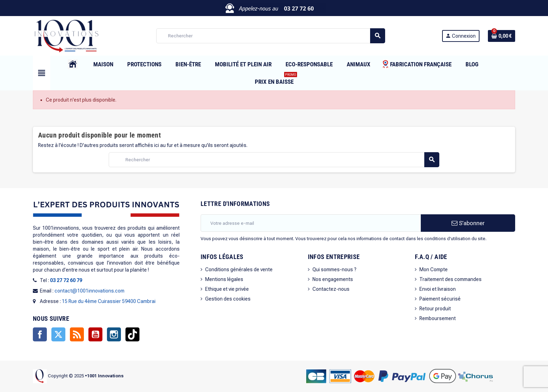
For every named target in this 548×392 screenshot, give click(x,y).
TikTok (132, 334)
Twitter (58, 334)
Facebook (40, 334)
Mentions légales (224, 279)
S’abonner (468, 223)
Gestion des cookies (228, 299)
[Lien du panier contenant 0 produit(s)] (502, 36)
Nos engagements (333, 279)
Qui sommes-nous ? (334, 269)
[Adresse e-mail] (311, 223)
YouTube (95, 334)
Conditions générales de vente (239, 269)
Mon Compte (434, 269)
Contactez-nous (331, 289)
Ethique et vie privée (227, 289)
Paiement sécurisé (440, 299)
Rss (77, 334)
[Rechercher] (271, 36)
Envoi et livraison (438, 289)
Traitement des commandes (450, 279)
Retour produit (435, 309)
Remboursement (438, 318)
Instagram (114, 334)
